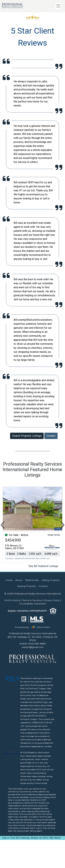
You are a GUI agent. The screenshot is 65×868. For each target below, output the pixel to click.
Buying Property (27, 586)
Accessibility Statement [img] (33, 604)
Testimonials (32, 580)
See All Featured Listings (43, 566)
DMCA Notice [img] (12, 600)
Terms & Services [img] (32, 600)
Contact (51, 436)
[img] (24, 627)
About (19, 580)
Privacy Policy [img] (52, 600)
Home (9, 580)
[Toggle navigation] (58, 6)
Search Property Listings (27, 436)
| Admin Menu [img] (43, 627)
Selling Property (51, 580)
